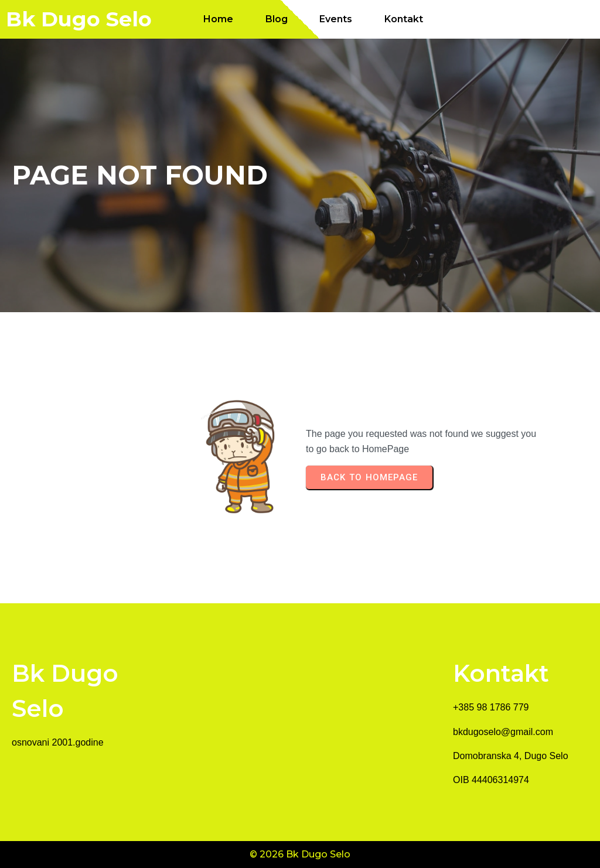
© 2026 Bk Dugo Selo (300, 854)
